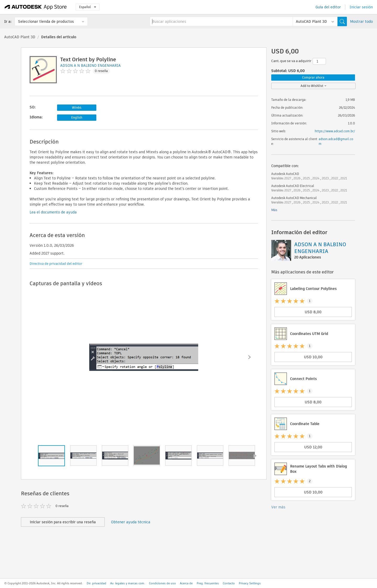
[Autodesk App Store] (36, 7)
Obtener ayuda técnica (131, 522)
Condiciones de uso (162, 583)
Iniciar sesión (361, 7)
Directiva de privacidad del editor (56, 264)
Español (88, 7)
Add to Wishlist (314, 86)
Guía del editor (328, 7)
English (77, 117)
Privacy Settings (250, 583)
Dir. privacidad (96, 583)
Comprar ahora (313, 77)
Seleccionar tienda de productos (46, 21)
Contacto (229, 583)
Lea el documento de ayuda (53, 212)
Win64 (77, 108)
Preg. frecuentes (208, 583)
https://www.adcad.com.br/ (335, 131)
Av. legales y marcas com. (128, 583)
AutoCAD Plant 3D (20, 37)
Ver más (278, 507)
